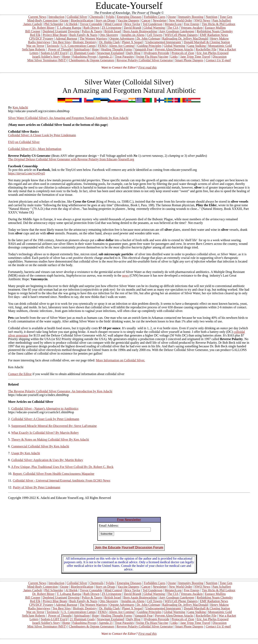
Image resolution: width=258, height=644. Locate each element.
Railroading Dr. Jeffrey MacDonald (185, 38)
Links (174, 57)
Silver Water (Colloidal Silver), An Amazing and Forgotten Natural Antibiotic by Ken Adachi (68, 118)
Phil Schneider (54, 24)
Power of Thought (60, 49)
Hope (95, 49)
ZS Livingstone (112, 28)
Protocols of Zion (183, 53)
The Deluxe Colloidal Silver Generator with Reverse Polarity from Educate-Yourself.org (71, 159)
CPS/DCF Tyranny (41, 38)
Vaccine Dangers (128, 20)
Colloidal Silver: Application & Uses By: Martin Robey (47, 460)
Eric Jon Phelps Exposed (213, 53)
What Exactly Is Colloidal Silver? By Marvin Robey (45, 433)
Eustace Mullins (215, 28)
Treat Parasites (124, 57)
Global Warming (154, 28)
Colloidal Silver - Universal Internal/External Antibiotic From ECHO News (61, 480)
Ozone (172, 17)
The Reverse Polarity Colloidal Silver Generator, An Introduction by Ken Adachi (60, 391)
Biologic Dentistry (85, 42)
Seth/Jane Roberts (34, 49)
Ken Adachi (20, 107)
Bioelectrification (82, 20)
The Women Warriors (93, 38)
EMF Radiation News (214, 35)
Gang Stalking (197, 46)
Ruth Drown (91, 28)
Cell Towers (154, 35)
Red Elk (35, 35)
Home (66, 57)
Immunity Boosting (191, 17)
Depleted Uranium (55, 31)
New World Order (181, 20)
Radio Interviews (39, 42)
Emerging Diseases (129, 17)
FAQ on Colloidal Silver (24, 142)
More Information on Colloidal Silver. (121, 360)
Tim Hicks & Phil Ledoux (219, 24)
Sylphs (110, 17)
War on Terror (35, 46)
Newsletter (160, 20)
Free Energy (192, 24)
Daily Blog (133, 53)
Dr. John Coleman (148, 38)
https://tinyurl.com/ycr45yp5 (27, 173)
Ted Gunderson (152, 24)
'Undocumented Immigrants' (163, 42)
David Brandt (133, 28)
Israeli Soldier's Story (46, 57)
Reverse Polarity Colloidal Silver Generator (145, 60)
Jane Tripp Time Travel (195, 57)
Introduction (56, 17)
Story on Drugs (105, 20)
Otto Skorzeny (109, 35)
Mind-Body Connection (42, 20)
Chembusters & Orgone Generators (92, 60)
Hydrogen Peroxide (157, 53)
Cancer (146, 20)
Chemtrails (96, 17)
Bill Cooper (33, 31)
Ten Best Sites (61, 42)
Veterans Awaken (192, 28)
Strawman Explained (110, 53)
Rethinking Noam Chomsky (215, 31)
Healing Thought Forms (116, 49)
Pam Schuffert (222, 20)
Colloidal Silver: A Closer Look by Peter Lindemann (45, 419)
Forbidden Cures (154, 17)
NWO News (202, 20)
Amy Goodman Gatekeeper (177, 31)
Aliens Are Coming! (122, 46)
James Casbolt (32, 24)
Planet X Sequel (132, 42)
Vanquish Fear (143, 49)
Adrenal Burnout (66, 38)
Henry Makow (220, 38)
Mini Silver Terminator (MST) (47, 60)
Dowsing (74, 31)
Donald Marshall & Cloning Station (207, 42)
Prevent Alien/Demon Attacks (174, 49)
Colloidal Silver (77, 17)
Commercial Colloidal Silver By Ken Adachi (40, 446)
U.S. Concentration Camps (78, 46)
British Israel (113, 31)
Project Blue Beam (55, 35)
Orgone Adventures (122, 38)
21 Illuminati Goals (82, 53)
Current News (37, 17)
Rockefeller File (206, 49)
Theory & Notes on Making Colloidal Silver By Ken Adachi (50, 439)
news (125, 275)
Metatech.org (173, 24)
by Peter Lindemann (63, 135)
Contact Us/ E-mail (218, 60)
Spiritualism (82, 49)
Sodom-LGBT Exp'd (54, 53)
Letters (34, 53)
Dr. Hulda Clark (110, 42)
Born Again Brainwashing (140, 31)
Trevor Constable (91, 24)
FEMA (102, 46)
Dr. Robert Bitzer (43, 28)
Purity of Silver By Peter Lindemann (37, 487)
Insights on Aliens (133, 35)
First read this (147, 67)
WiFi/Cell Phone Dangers (181, 35)
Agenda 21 (106, 57)
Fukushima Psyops (85, 57)
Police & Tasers (92, 31)
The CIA (173, 28)
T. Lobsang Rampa (69, 28)
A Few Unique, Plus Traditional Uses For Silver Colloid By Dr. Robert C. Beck (62, 467)
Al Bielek (71, 24)
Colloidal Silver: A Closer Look (29, 135)
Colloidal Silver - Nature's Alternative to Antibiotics (45, 409)
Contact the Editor (20, 374)
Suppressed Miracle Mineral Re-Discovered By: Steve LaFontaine (54, 426)
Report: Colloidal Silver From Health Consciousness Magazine (54, 474)
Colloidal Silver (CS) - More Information (35, 149)
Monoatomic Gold (220, 46)
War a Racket (227, 49)
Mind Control (113, 24)
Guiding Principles (149, 46)
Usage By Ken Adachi (26, 453)
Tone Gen (226, 17)
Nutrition (212, 17)
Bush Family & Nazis (83, 35)
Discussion (220, 57)
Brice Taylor (132, 24)
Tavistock (53, 46)
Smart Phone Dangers (189, 60)
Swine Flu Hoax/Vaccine (152, 57)
